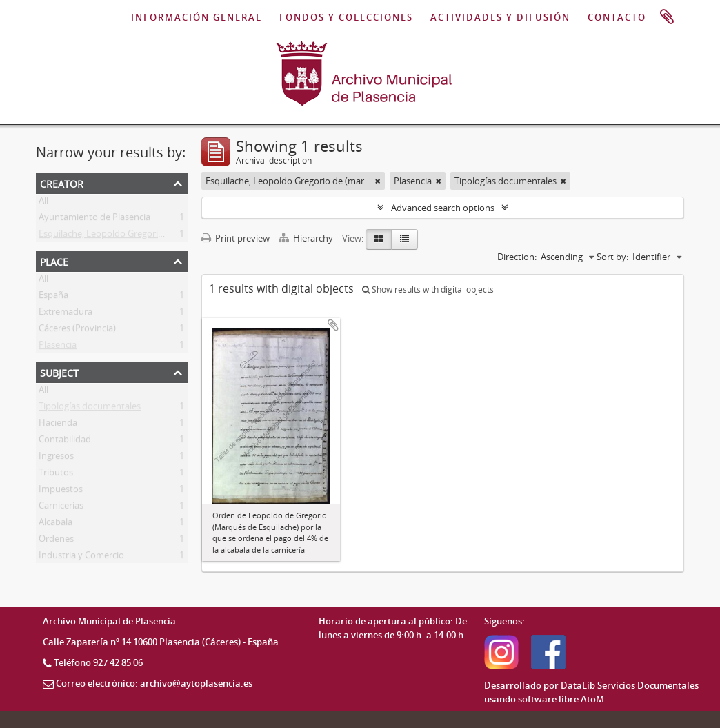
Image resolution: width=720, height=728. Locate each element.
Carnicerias (61, 508)
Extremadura (66, 314)
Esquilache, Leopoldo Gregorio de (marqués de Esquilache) (158, 236)
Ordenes (56, 541)
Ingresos (56, 458)
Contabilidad (65, 442)
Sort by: (612, 257)
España (53, 297)
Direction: (517, 257)
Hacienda (58, 425)
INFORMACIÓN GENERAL (197, 17)
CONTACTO (617, 17)
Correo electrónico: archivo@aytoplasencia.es (154, 683)
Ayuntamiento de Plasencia (94, 219)
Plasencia (58, 347)
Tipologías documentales (90, 409)
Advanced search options (443, 208)
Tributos (56, 475)
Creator (62, 183)
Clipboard (667, 17)
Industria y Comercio (81, 558)
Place (54, 260)
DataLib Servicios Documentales (630, 685)
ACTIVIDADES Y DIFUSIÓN (500, 17)
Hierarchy (307, 238)
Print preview (236, 238)
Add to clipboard (333, 325)
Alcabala (56, 524)
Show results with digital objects (428, 289)
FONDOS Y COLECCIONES (346, 17)
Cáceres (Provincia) (77, 331)
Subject (59, 372)
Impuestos (61, 491)
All (43, 203)
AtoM (592, 699)
